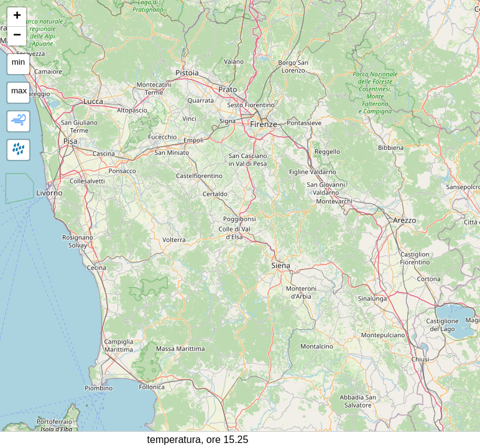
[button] (17, 17)
